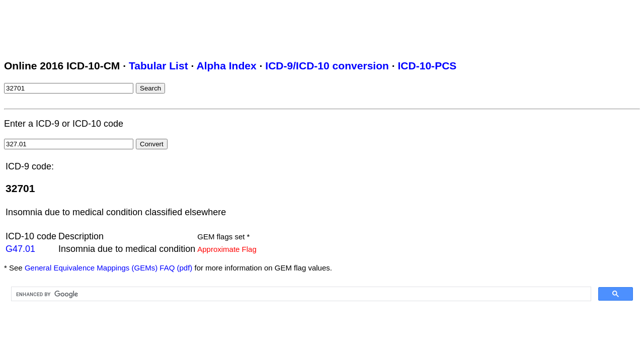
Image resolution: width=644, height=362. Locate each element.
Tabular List (158, 66)
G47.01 (20, 249)
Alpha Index (226, 66)
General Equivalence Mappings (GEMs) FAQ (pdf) (108, 268)
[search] (300, 294)
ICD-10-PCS (427, 66)
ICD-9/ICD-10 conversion (327, 66)
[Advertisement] (187, 27)
